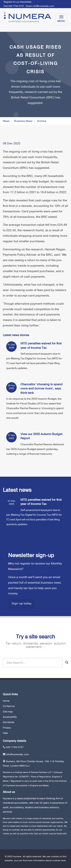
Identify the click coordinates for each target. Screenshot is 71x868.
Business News (23, 121)
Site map (8, 712)
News (6, 121)
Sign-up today (21, 603)
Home (6, 701)
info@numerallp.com (43, 6)
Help (5, 733)
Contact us (9, 706)
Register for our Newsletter (18, 2)
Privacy (7, 728)
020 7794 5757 (15, 747)
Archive (42, 121)
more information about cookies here (46, 860)
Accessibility (10, 717)
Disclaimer (9, 722)
